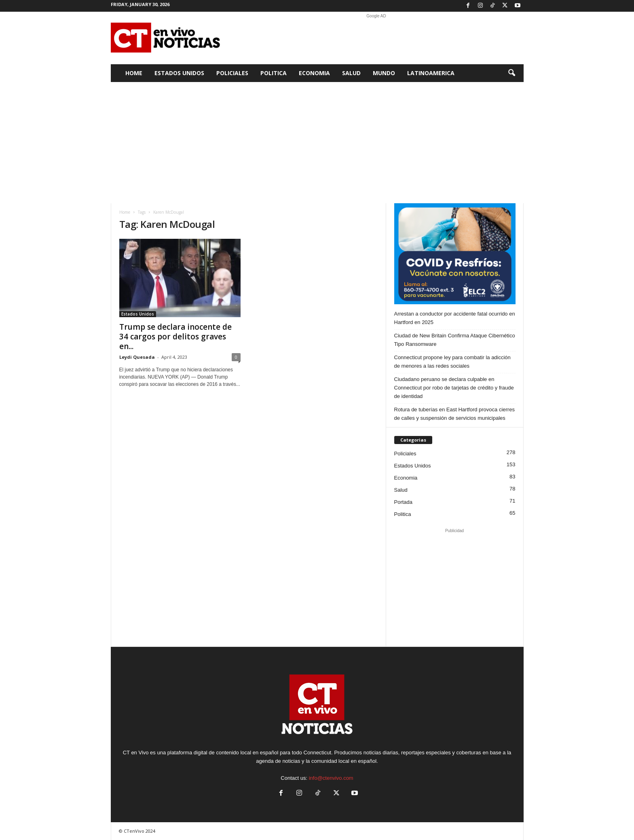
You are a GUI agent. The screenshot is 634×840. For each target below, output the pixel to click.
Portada (404, 502)
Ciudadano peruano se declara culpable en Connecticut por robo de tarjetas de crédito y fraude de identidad (454, 388)
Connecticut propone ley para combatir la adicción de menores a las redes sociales (452, 362)
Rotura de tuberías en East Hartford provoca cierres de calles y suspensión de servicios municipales (454, 414)
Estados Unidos (179, 73)
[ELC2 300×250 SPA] (455, 254)
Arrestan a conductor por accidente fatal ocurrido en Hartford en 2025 (455, 318)
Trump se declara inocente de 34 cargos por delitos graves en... (175, 337)
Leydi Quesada (137, 357)
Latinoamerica (431, 73)
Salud (351, 73)
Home (134, 73)
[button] (511, 73)
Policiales (232, 73)
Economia (314, 73)
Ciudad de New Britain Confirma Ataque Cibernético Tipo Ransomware (455, 340)
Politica (274, 73)
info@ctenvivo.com (331, 778)
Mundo (384, 73)
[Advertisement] (376, 38)
